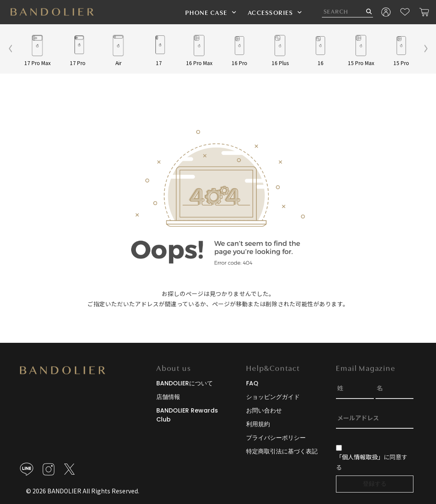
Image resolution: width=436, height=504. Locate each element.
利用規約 (258, 424)
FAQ (252, 383)
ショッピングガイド (273, 397)
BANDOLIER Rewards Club (187, 415)
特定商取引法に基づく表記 (282, 451)
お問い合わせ (264, 410)
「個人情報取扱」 (360, 457)
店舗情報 (168, 397)
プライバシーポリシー (276, 438)
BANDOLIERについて (185, 383)
